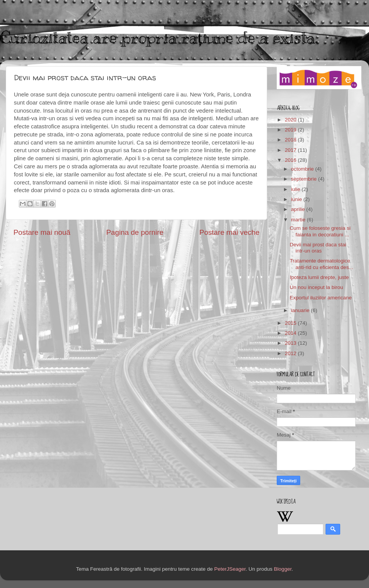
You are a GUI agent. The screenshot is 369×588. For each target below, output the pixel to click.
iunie (297, 199)
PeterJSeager (230, 569)
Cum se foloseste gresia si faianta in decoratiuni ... (320, 231)
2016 (291, 160)
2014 (291, 333)
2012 (291, 353)
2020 (291, 120)
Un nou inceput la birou (317, 287)
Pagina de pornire (135, 232)
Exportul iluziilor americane (321, 298)
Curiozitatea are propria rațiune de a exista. (159, 38)
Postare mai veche (229, 232)
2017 (291, 150)
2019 (291, 130)
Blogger (283, 569)
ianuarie (301, 310)
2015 (291, 323)
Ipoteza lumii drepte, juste (319, 277)
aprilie (299, 209)
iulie (296, 189)
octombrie (303, 169)
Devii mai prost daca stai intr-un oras (318, 248)
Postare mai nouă (42, 232)
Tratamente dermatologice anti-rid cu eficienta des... (322, 264)
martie (299, 220)
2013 (291, 343)
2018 (291, 140)
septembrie (305, 179)
